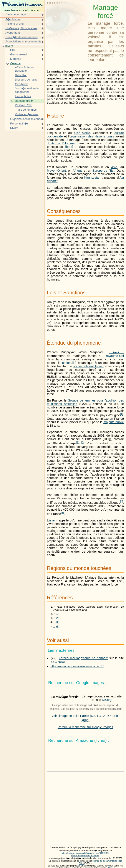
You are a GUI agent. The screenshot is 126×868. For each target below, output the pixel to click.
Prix (13, 50)
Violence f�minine (27, 114)
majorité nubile (114, 422)
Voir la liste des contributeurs (85, 856)
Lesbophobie (23, 96)
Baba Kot (21, 75)
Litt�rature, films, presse (21, 28)
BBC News (58, 662)
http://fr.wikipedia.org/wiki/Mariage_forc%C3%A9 (85, 853)
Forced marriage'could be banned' (83, 658)
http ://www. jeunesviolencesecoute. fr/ (77, 666)
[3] (57, 622)
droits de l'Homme (61, 143)
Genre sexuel (19, 54)
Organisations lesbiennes (26, 119)
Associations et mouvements (23, 41)
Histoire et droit (15, 24)
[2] (57, 618)
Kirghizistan (92, 177)
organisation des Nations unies (92, 136)
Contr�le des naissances (22, 37)
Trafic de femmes (26, 110)
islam (53, 520)
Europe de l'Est (104, 171)
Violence (15, 63)
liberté (69, 147)
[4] (57, 626)
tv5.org (107, 700)
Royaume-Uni (114, 356)
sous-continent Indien (89, 366)
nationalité (69, 363)
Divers (9, 46)
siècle (82, 133)
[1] (57, 614)
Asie (114, 167)
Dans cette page (16, 14)
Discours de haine (26, 80)
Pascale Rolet (24, 105)
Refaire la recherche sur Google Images (85, 727)
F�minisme (13, 19)
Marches (16, 59)
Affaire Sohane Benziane (24, 69)
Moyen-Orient (56, 171)
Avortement (13, 33)
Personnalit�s (19, 123)
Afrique (78, 171)
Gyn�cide (22, 84)
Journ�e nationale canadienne (27, 90)
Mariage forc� (24, 101)
